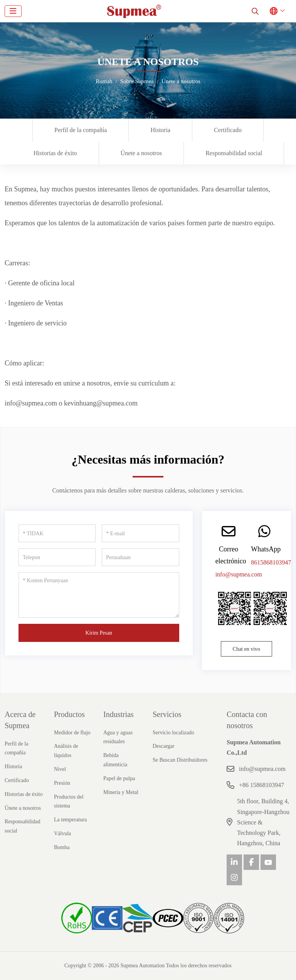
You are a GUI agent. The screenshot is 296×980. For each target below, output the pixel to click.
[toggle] (13, 11)
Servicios (167, 714)
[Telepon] (57, 557)
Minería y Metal (121, 792)
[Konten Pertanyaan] (99, 595)
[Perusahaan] (140, 557)
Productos (69, 714)
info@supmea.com (239, 574)
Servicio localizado (173, 733)
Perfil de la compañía (81, 130)
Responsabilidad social (234, 153)
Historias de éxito (55, 153)
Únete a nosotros (141, 153)
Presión (62, 783)
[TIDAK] (57, 533)
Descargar (164, 746)
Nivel (60, 769)
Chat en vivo (247, 649)
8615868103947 (271, 562)
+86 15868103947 (262, 785)
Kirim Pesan (99, 633)
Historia (160, 130)
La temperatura (70, 820)
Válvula (62, 833)
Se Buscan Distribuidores (180, 760)
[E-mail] (140, 533)
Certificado (228, 130)
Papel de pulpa (119, 778)
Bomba (62, 847)
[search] (255, 11)
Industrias (119, 714)
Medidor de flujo (72, 733)
